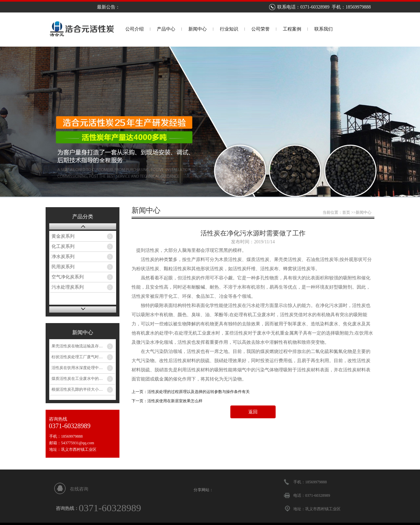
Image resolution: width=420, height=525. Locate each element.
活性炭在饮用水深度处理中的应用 (81, 368)
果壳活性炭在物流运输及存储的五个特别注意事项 (83, 346)
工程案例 (292, 29)
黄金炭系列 (63, 236)
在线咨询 (79, 489)
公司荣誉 (261, 29)
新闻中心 (198, 29)
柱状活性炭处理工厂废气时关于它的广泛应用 (83, 357)
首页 (346, 212)
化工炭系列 (63, 246)
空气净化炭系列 (68, 277)
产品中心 (166, 29)
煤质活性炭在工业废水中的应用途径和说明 (83, 379)
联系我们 (324, 29)
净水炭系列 (63, 257)
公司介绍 (135, 29)
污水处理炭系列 (68, 287)
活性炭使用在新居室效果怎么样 (175, 401)
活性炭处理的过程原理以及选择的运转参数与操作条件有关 (199, 392)
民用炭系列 (63, 267)
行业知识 (229, 29)
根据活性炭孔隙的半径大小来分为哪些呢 (83, 389)
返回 (253, 412)
